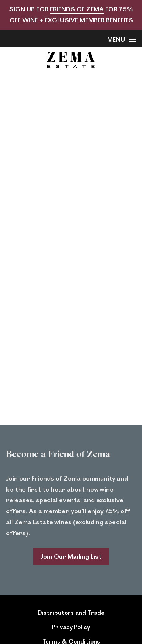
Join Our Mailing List (71, 556)
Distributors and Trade (71, 612)
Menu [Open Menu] (121, 39)
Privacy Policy (71, 627)
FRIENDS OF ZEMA (77, 9)
